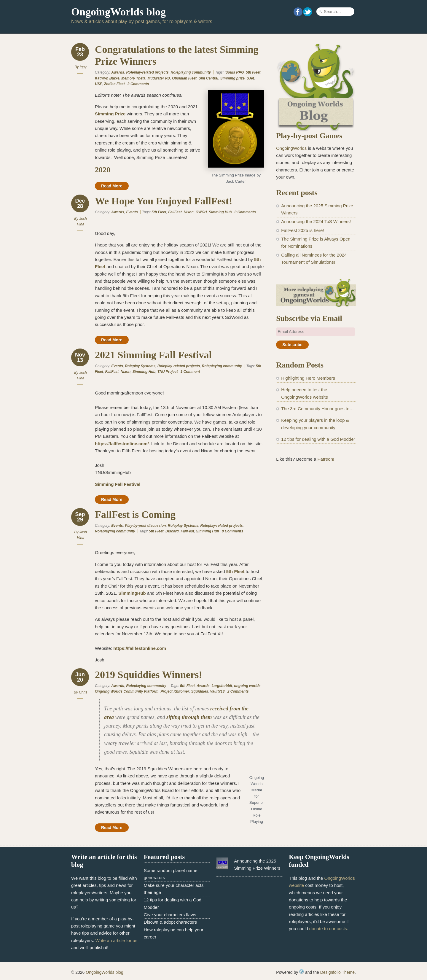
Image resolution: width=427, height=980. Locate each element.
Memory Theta (133, 78)
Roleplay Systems (140, 366)
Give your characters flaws (170, 915)
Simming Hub (220, 212)
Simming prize (232, 78)
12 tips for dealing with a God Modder (318, 439)
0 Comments (245, 212)
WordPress (302, 971)
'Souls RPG (234, 72)
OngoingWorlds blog (118, 12)
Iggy (83, 67)
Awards (118, 72)
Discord (172, 531)
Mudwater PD (159, 78)
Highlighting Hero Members (308, 378)
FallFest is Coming (135, 514)
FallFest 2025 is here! (302, 230)
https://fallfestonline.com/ (122, 444)
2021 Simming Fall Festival (153, 355)
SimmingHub (132, 593)
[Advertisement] (316, 565)
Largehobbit (222, 686)
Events (132, 212)
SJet (250, 78)
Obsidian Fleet (184, 78)
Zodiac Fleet (114, 84)
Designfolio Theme (337, 972)
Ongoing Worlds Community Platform (127, 691)
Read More (112, 186)
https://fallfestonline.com (140, 648)
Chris (83, 692)
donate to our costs (328, 929)
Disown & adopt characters (170, 922)
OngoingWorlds (291, 148)
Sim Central (208, 78)
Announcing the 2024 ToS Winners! (316, 221)
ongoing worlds (247, 686)
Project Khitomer (175, 691)
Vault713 (218, 691)
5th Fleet (253, 72)
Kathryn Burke (107, 78)
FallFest (175, 212)
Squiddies (199, 691)
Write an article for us (116, 940)
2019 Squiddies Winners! (149, 675)
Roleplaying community (191, 72)
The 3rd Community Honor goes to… (317, 409)
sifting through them (189, 717)
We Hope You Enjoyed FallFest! (164, 201)
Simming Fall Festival (118, 484)
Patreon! (326, 459)
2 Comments (238, 691)
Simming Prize (110, 114)
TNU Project (168, 372)
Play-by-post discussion (145, 526)
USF (98, 84)
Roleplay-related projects (147, 72)
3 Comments (138, 84)
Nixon (188, 212)
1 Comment (190, 372)
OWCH (201, 212)
